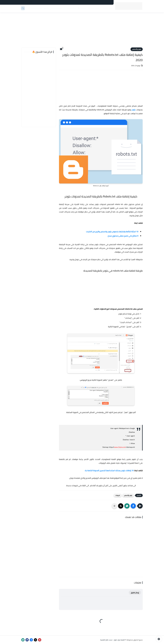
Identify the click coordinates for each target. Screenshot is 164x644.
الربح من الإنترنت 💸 (35, 8)
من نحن (68, 2)
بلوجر (134, 110)
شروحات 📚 (82, 8)
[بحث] (23, 8)
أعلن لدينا (75, 2)
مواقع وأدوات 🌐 (70, 8)
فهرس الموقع (85, 2)
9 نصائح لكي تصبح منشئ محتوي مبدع (123, 236)
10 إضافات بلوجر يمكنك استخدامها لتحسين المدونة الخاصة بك (109, 471)
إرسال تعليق (135, 593)
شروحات (118, 495)
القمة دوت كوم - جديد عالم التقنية (113, 640)
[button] (133, 506)
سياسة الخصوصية (106, 2)
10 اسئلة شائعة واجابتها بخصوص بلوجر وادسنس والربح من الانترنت (112, 232)
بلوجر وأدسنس (137, 49)
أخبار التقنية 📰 (106, 8)
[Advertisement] (82, 31)
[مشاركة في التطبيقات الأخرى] (114, 506)
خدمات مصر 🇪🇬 (93, 8)
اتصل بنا (95, 2)
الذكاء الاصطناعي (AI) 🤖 (53, 8)
